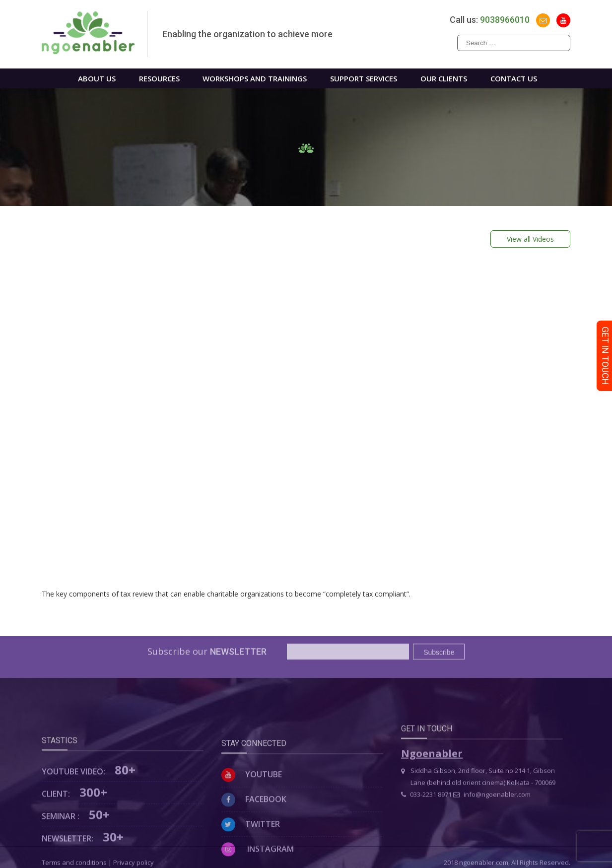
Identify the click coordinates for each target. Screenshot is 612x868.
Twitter (251, 845)
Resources (159, 78)
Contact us (514, 78)
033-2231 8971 (426, 807)
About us (97, 78)
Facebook (254, 820)
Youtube (252, 795)
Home (48, 78)
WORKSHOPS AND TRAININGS (255, 78)
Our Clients (444, 78)
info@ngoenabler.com (492, 807)
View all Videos (530, 239)
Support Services (364, 78)
